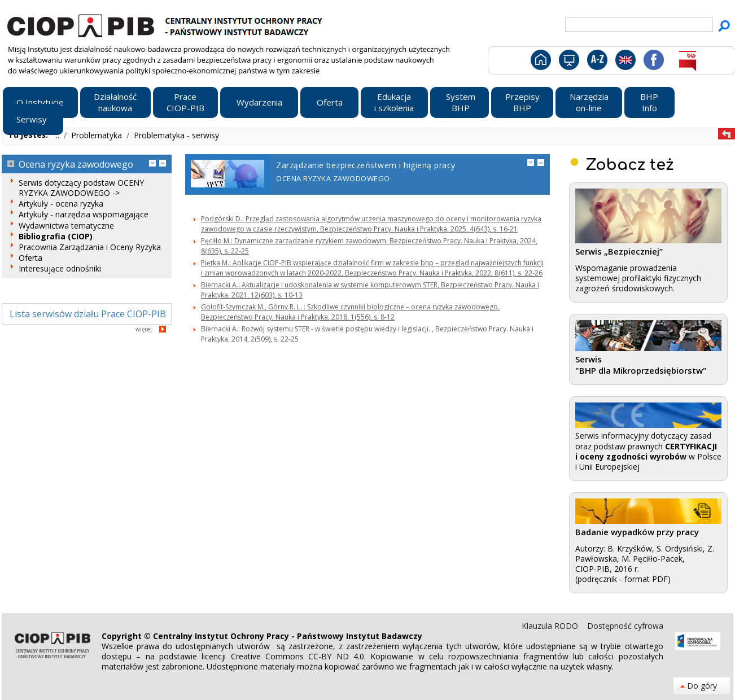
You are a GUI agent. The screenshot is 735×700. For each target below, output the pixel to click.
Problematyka (98, 135)
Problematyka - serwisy (176, 135)
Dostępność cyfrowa (625, 626)
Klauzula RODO (551, 626)
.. (59, 135)
